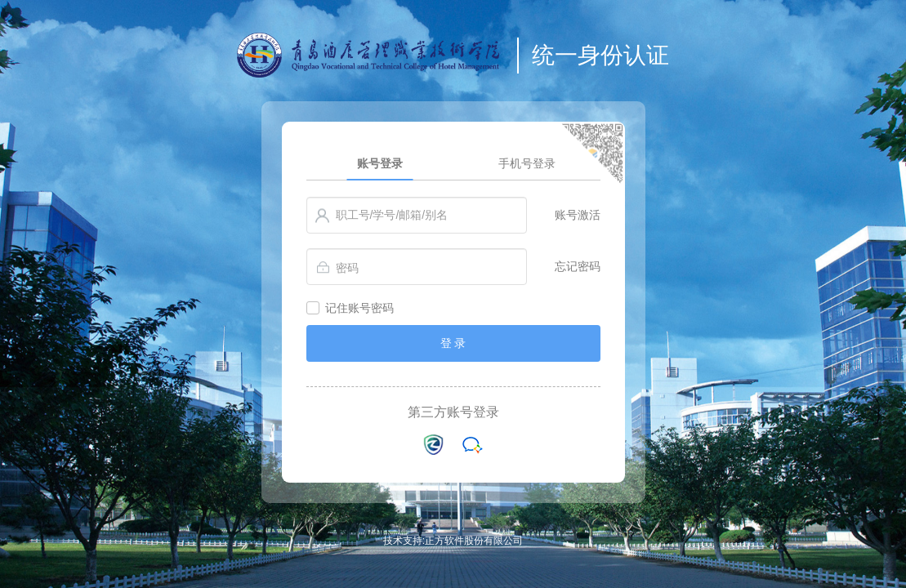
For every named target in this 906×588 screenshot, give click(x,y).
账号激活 (578, 215)
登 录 (453, 343)
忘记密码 (578, 266)
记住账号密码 (359, 308)
